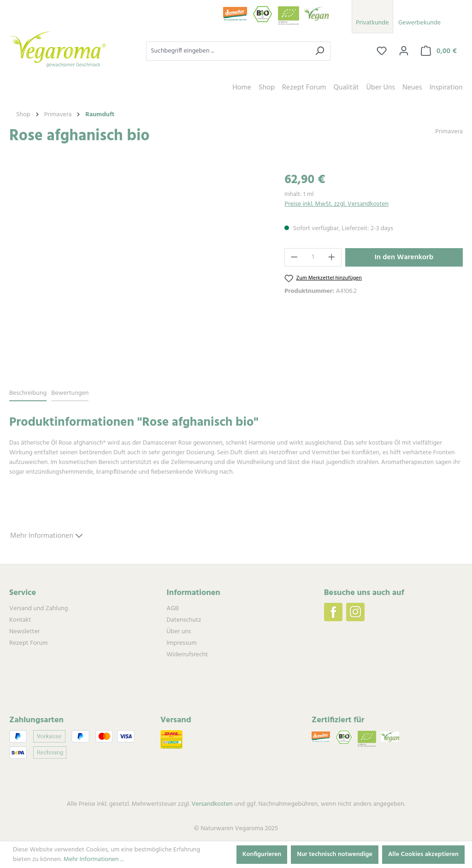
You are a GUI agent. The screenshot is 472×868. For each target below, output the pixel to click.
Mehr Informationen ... (94, 859)
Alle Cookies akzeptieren (423, 854)
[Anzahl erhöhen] (332, 257)
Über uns (179, 632)
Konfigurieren (262, 854)
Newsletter (24, 632)
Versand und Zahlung (38, 609)
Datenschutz (184, 620)
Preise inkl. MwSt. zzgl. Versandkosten (336, 204)
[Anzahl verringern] (294, 257)
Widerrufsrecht (187, 655)
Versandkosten (212, 804)
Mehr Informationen (46, 535)
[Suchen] (320, 51)
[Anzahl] (313, 257)
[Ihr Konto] (404, 51)
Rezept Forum (28, 643)
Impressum (181, 643)
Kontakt (20, 620)
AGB (172, 609)
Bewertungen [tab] (70, 393)
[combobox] (228, 51)
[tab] (28, 394)
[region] (138, 270)
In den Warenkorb (404, 257)
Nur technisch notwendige (335, 854)
